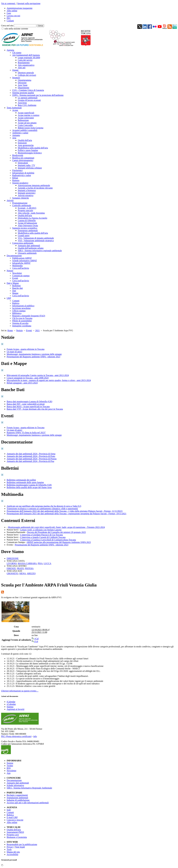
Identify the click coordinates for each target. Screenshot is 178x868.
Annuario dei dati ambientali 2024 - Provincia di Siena (31, 454)
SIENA (22, 573)
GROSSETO (12, 573)
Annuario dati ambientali (29, 246)
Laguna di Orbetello (27, 220)
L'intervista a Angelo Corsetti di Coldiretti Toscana (43, 537)
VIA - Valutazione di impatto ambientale (36, 238)
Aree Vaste (23, 85)
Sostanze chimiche (21, 198)
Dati (14, 291)
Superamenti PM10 (15, 832)
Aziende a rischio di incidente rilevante (35, 188)
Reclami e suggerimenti (17, 795)
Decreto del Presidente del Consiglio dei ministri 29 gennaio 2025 (57, 532)
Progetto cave (13, 835)
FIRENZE (11, 568)
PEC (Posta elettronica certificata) (16, 736)
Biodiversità (18, 155)
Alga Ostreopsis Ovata (28, 225)
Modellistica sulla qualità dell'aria (33, 148)
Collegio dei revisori (27, 75)
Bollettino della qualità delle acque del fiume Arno (29, 487)
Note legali (20, 847)
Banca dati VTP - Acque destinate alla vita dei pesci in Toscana (35, 409)
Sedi (9, 810)
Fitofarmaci (17, 170)
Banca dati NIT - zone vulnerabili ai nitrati (26, 404)
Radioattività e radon (22, 175)
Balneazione (23, 120)
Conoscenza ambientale (23, 243)
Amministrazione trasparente (20, 8)
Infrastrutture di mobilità (23, 173)
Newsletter (17, 273)
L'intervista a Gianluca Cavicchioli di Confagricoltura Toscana (48, 540)
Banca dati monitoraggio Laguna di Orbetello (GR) (29, 401)
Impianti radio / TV (26, 165)
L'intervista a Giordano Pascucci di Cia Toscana (41, 535)
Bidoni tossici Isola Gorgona (31, 128)
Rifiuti (15, 178)
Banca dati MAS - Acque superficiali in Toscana (28, 407)
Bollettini (16, 286)
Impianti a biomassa (27, 190)
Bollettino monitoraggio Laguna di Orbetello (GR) (29, 485)
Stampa (10, 707)
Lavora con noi (13, 16)
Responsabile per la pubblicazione (22, 844)
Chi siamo (17, 53)
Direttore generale (26, 73)
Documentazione (14, 256)
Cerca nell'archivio (21, 268)
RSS (9, 768)
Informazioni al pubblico (23, 306)
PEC (9, 18)
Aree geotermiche (26, 145)
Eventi (15, 278)
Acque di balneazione (27, 223)
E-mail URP (12, 817)
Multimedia (17, 266)
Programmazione (20, 203)
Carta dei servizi (25, 60)
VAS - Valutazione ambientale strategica (36, 241)
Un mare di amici (14, 352)
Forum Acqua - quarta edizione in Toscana (26, 349)
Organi (15, 70)
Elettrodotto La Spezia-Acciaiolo (32, 218)
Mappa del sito (13, 852)
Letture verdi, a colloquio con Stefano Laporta (41, 530)
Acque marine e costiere (29, 115)
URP (9, 298)
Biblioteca (17, 313)
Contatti (10, 21)
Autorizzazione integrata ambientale (34, 185)
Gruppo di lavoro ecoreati (29, 100)
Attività (10, 200)
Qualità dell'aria (25, 140)
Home (10, 330)
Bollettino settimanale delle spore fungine (25, 482)
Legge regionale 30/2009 (29, 58)
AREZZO (31, 573)
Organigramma (25, 80)
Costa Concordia (25, 125)
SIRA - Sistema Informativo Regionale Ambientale (29, 788)
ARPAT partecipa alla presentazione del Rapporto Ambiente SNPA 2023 (59, 542)
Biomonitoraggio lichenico (30, 153)
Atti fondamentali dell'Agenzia (26, 55)
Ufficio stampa (19, 311)
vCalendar (11, 704)
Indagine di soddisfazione (18, 800)
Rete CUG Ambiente (27, 105)
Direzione (22, 83)
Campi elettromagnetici (23, 160)
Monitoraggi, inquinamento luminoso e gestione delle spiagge (34, 354)
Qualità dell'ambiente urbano (31, 248)
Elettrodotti (23, 163)
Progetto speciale (25, 210)
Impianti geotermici (27, 193)
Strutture (16, 78)
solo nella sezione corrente (16, 29)
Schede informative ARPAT (25, 261)
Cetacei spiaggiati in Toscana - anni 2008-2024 (28, 378)
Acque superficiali (26, 113)
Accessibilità (12, 854)
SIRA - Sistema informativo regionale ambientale (40, 251)
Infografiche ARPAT (21, 263)
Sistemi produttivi (20, 183)
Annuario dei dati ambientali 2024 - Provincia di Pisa (30, 461)
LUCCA (47, 563)
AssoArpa (22, 103)
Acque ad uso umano (27, 123)
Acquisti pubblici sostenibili (25, 130)
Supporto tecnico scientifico (25, 228)
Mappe (15, 293)
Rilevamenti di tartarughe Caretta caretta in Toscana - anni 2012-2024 (38, 375)
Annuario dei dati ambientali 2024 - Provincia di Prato (31, 456)
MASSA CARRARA (27, 563)
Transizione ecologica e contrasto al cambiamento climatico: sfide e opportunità (42, 509)
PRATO (20, 568)
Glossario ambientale (27, 253)
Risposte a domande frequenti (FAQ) (29, 316)
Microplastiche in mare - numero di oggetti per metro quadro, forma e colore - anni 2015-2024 (49, 380)
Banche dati (18, 288)
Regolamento (24, 63)
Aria (14, 138)
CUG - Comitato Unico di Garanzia (28, 90)
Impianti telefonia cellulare (30, 168)
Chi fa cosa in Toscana (22, 318)
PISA (40, 563)
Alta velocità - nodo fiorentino (31, 213)
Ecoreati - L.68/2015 (27, 208)
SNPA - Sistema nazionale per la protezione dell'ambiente (38, 95)
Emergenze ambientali (28, 231)
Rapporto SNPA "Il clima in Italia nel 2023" (26, 433)
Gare (9, 13)
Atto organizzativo (26, 65)
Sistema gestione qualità (23, 93)
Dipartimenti (24, 88)
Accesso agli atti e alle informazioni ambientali (28, 803)
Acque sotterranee (26, 118)
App (9, 773)
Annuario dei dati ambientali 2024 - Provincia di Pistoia (32, 459)
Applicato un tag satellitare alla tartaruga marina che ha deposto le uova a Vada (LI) (44, 506)
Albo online (12, 11)
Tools (9, 849)
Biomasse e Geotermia (17, 837)
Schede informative (15, 785)
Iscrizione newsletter (21, 308)
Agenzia (10, 50)
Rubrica (16, 303)
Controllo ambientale (22, 205)
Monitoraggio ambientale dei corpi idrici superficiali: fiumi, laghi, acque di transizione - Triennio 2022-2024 (56, 527)
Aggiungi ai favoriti (16, 709)
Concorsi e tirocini (15, 820)
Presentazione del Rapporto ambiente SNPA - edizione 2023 (33, 357)
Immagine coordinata (22, 326)
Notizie (10, 271)
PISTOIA (29, 568)
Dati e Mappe (13, 283)
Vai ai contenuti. (8, 3)
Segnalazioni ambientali (17, 798)
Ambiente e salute (20, 133)
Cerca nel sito (7, 26)
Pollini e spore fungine (28, 150)
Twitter (10, 766)
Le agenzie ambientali (28, 98)
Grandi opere (24, 236)
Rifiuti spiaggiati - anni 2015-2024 (22, 383)
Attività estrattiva (26, 195)
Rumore (16, 180)
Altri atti (22, 68)
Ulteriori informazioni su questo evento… (20, 691)
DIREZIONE (13, 558)
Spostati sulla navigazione (29, 3)
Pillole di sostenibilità (22, 321)
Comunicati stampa (21, 276)
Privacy (10, 847)
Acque (15, 110)
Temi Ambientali (14, 108)
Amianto (16, 135)
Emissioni (22, 143)
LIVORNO (12, 563)
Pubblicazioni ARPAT (22, 258)
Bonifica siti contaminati (23, 158)
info (35, 736)
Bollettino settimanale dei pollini (21, 480)
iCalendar (11, 702)
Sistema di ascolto (20, 323)
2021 (37, 330)
